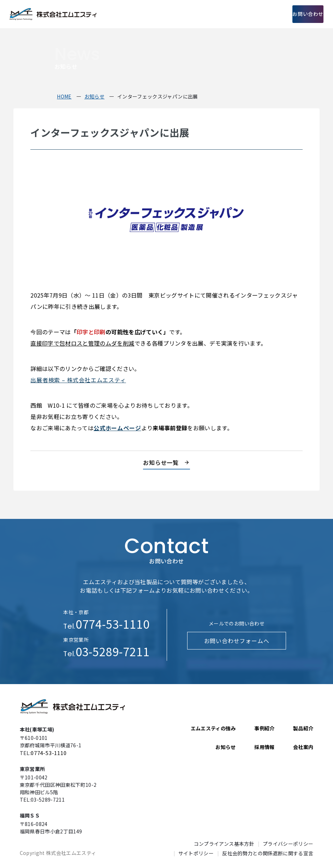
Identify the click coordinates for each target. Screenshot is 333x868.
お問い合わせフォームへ (237, 641)
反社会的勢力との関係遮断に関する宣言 (268, 852)
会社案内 (242, 14)
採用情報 (267, 14)
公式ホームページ (117, 428)
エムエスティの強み (156, 14)
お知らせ (225, 747)
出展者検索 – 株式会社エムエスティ (77, 380)
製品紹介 (192, 14)
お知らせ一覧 (161, 462)
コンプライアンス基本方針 (224, 843)
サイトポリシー (196, 852)
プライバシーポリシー (288, 843)
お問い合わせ (304, 14)
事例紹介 (217, 14)
